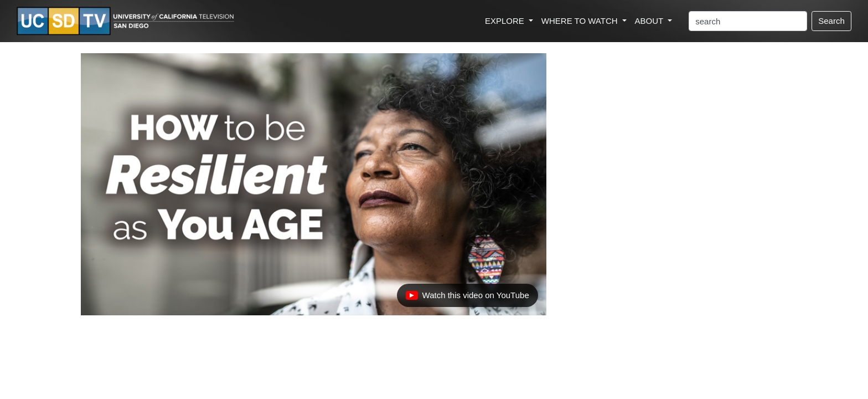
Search (831, 21)
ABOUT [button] (650, 21)
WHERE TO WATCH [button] (581, 21)
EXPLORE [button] (506, 21)
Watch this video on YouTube (467, 298)
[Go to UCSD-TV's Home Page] (127, 21)
